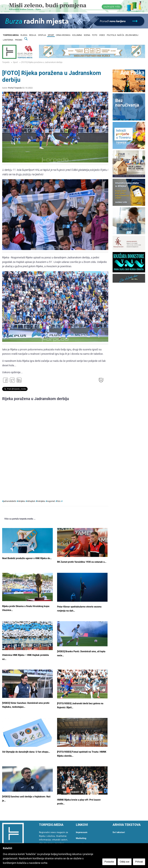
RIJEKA (24, 35)
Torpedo (6, 62)
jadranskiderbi (10, 501)
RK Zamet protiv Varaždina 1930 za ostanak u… (82, 562)
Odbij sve (125, 862)
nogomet (51, 501)
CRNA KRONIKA (63, 35)
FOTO (95, 35)
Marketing (81, 838)
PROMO (19, 40)
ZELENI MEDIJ (132, 35)
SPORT (51, 35)
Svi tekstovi (119, 832)
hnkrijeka (41, 501)
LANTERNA (8, 40)
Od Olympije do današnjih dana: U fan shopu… (26, 752)
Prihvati (139, 862)
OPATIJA (42, 35)
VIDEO (102, 35)
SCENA (87, 35)
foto (59, 501)
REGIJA (33, 35)
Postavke (109, 862)
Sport (15, 62)
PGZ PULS (111, 35)
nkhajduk (31, 501)
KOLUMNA (77, 35)
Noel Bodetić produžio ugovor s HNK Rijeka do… (27, 558)
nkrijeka (21, 501)
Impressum (82, 832)
